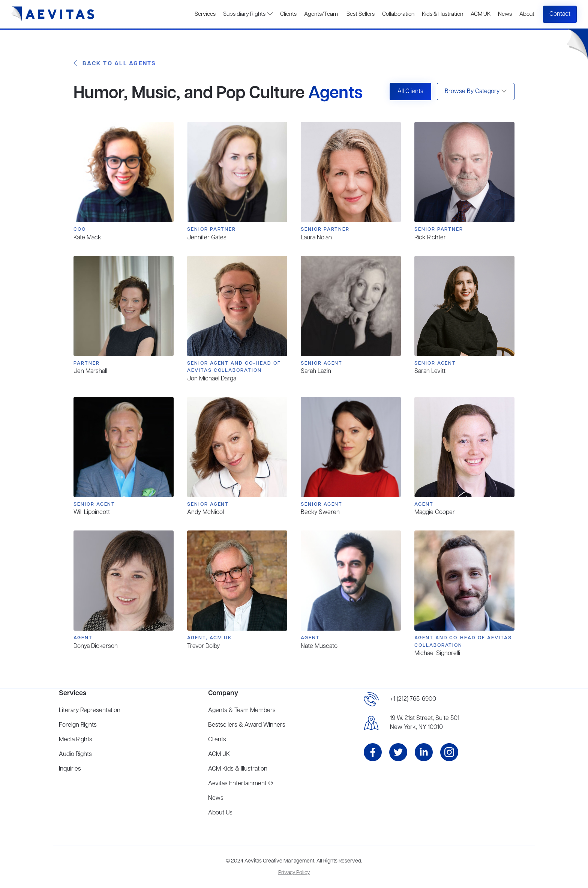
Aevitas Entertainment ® (241, 784)
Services (205, 14)
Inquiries (70, 769)
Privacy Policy (294, 873)
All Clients (410, 92)
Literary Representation (90, 711)
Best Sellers (360, 14)
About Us (220, 813)
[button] (476, 92)
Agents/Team (321, 14)
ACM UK (481, 14)
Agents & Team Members (242, 711)
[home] (53, 14)
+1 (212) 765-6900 (413, 699)
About (527, 14)
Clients (288, 14)
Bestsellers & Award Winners (247, 725)
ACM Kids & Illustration (238, 769)
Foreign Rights (78, 725)
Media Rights (76, 740)
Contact (560, 14)
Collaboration (398, 14)
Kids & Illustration (442, 14)
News (505, 14)
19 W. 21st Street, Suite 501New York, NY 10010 (425, 723)
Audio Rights (75, 754)
